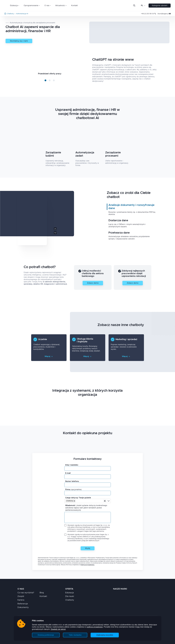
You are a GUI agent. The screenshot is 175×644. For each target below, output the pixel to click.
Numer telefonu (72, 481)
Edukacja (69, 593)
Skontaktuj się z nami (19, 41)
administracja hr (22, 14)
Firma (73, 490)
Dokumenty (23, 607)
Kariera (21, 600)
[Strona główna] (5, 14)
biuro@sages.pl (164, 14)
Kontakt (75, 6)
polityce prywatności (95, 627)
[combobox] (76, 501)
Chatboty (70, 600)
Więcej (49, 356)
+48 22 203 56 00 (148, 14)
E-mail (68, 473)
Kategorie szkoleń (160, 6)
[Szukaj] (136, 6)
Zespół (21, 596)
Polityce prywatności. (88, 565)
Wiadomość (86, 508)
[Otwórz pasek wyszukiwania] (134, 6)
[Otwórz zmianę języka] (145, 6)
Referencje (23, 604)
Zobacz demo (93, 283)
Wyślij (88, 548)
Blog (42, 593)
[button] (74, 501)
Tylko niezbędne (75, 635)
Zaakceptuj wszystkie (105, 635)
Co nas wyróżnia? (26, 593)
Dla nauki (70, 596)
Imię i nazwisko (72, 465)
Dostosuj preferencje (46, 635)
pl (142, 6)
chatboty (10, 14)
